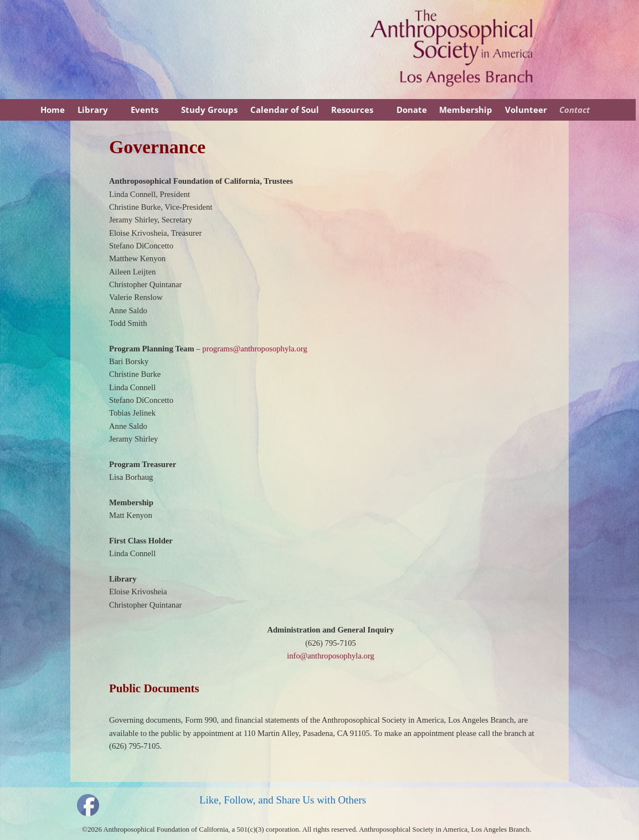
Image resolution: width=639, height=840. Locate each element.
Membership (466, 110)
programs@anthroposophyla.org (254, 349)
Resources (352, 110)
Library (93, 110)
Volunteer (526, 110)
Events (145, 110)
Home (53, 110)
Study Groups (209, 110)
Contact (574, 110)
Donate (412, 110)
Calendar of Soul (285, 110)
